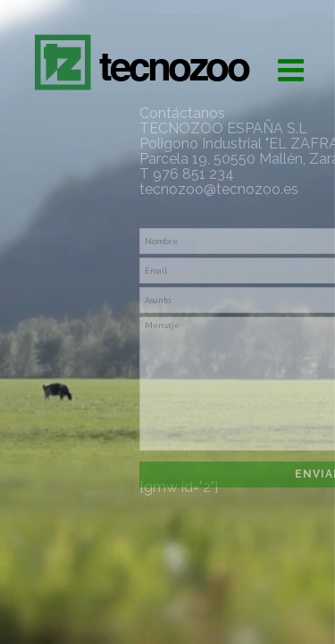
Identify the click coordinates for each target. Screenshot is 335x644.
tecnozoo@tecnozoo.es (219, 189)
